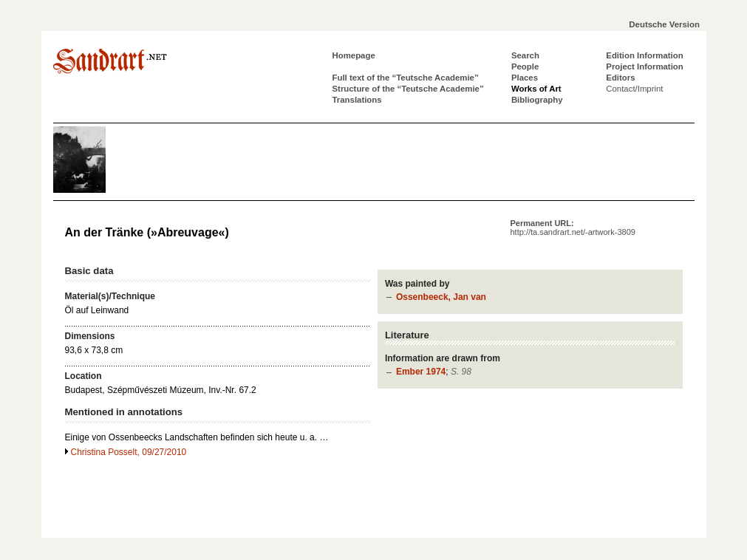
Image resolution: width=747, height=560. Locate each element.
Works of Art (536, 89)
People (525, 66)
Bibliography (537, 100)
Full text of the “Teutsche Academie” (406, 78)
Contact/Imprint (634, 89)
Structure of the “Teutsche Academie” (408, 89)
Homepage (354, 55)
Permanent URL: (573, 228)
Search (525, 55)
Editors (620, 78)
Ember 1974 (421, 372)
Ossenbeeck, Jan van (441, 297)
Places (525, 78)
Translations (357, 100)
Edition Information (644, 55)
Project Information (644, 66)
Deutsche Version (664, 24)
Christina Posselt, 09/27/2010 (129, 452)
